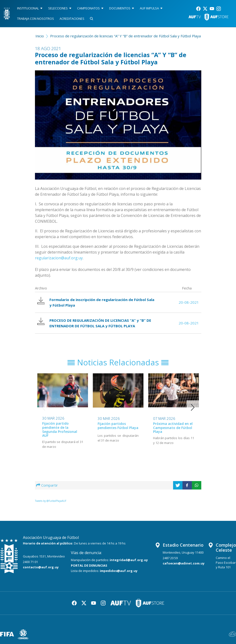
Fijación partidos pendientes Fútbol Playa (118, 426)
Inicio (40, 36)
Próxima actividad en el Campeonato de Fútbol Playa (173, 427)
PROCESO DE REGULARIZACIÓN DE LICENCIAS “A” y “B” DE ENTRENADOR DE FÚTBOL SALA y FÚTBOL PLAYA (94, 323)
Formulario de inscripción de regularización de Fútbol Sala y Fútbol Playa (96, 302)
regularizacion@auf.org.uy (59, 258)
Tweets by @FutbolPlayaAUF (51, 501)
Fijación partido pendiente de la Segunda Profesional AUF (60, 429)
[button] (193, 407)
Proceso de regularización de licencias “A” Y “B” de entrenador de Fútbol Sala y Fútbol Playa (125, 36)
